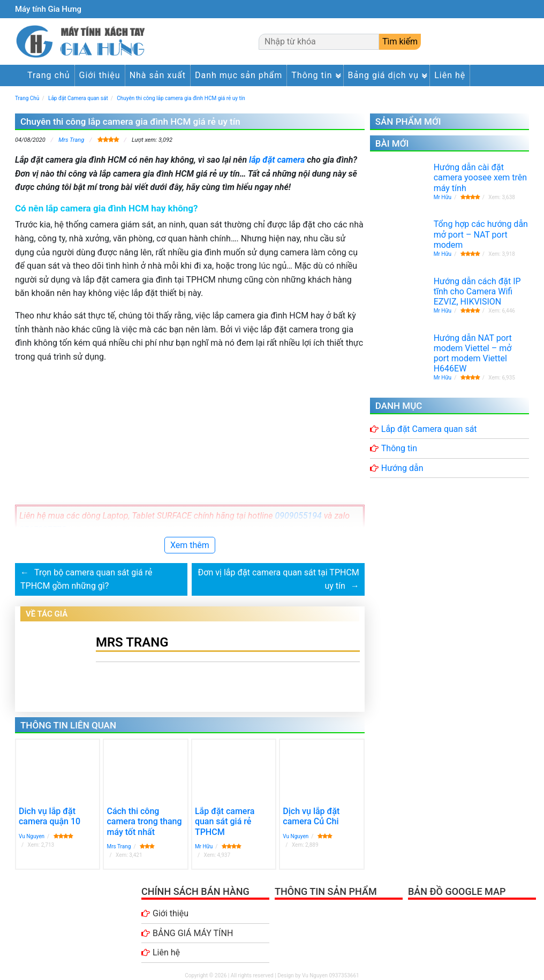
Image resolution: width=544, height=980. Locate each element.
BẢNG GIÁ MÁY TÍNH (193, 933)
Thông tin (312, 75)
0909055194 (299, 516)
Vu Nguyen (32, 836)
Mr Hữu (204, 846)
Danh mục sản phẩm (239, 75)
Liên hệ (450, 75)
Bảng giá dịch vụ (384, 75)
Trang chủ (49, 75)
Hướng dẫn (402, 468)
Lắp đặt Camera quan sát (429, 429)
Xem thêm (190, 545)
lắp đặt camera (277, 160)
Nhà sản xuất (158, 75)
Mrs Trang (71, 140)
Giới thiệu (100, 75)
